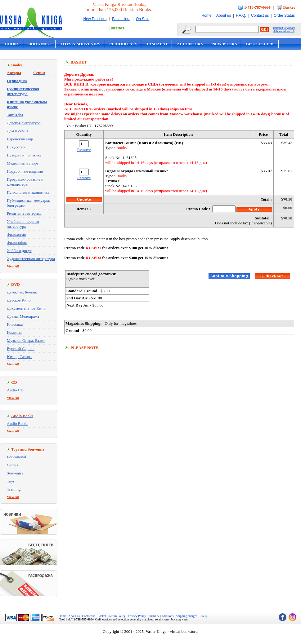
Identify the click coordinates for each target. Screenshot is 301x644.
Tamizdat (157, 44)
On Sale (143, 19)
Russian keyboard (284, 28)
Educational (16, 457)
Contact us (260, 15)
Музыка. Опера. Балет (26, 340)
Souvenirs (15, 473)
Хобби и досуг (19, 251)
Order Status (284, 15)
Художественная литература (31, 259)
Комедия (14, 332)
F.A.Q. (241, 15)
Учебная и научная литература (23, 224)
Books (12, 44)
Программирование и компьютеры (25, 182)
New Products (95, 19)
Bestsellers (121, 19)
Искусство (16, 147)
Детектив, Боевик (22, 292)
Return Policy (117, 616)
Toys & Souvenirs (80, 44)
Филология (16, 234)
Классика (15, 324)
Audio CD (15, 390)
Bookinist (40, 44)
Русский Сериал (21, 348)
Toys (11, 481)
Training (14, 489)
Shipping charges (187, 616)
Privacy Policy (137, 616)
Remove (84, 150)
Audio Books (18, 423)
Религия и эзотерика (24, 213)
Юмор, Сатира (19, 357)
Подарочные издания (25, 171)
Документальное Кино (26, 308)
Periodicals (123, 44)
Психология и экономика (28, 192)
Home (206, 15)
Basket (289, 7)
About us (224, 15)
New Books (224, 44)
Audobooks (190, 44)
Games (12, 465)
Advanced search (284, 31)
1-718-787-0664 (257, 7)
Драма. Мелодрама (23, 316)
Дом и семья (18, 131)
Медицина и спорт (23, 163)
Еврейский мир (20, 139)
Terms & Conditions (161, 616)
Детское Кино (19, 300)
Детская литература (24, 123)
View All (13, 266)
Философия (17, 243)
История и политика (24, 155)
